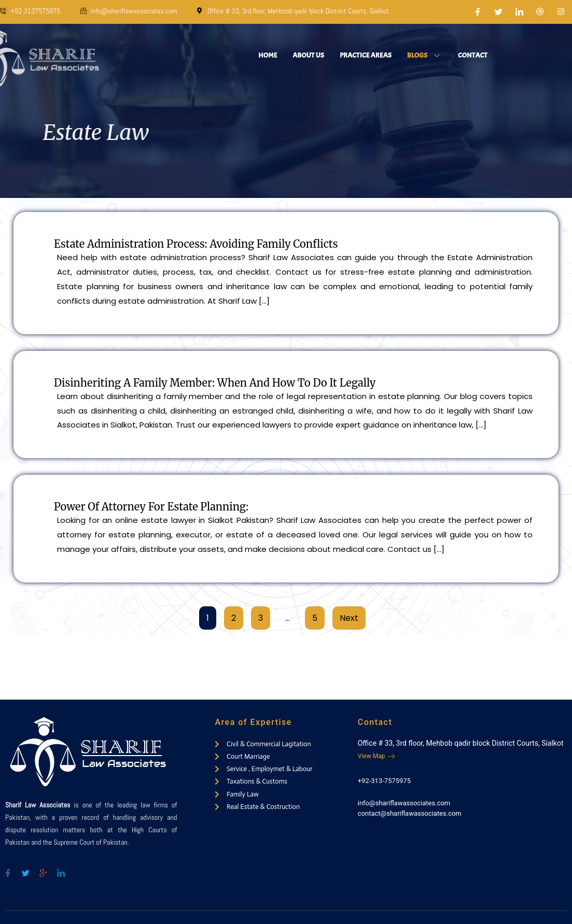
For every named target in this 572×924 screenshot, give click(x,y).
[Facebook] (478, 12)
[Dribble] (540, 12)
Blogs (425, 55)
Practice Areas (366, 55)
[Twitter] (499, 12)
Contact (473, 55)
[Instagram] (561, 12)
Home (268, 55)
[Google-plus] (43, 869)
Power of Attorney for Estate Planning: (151, 507)
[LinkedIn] (520, 12)
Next (349, 618)
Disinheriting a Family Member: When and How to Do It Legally (215, 383)
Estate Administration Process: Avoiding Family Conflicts (196, 244)
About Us (308, 55)
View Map (376, 756)
